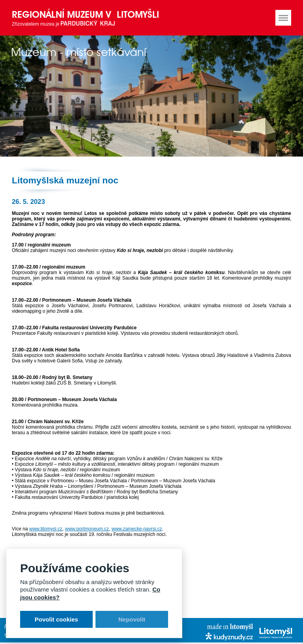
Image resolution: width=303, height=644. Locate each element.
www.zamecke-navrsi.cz (137, 529)
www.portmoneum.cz (87, 529)
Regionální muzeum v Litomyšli (85, 14)
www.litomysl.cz (46, 529)
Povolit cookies (56, 619)
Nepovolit (132, 619)
